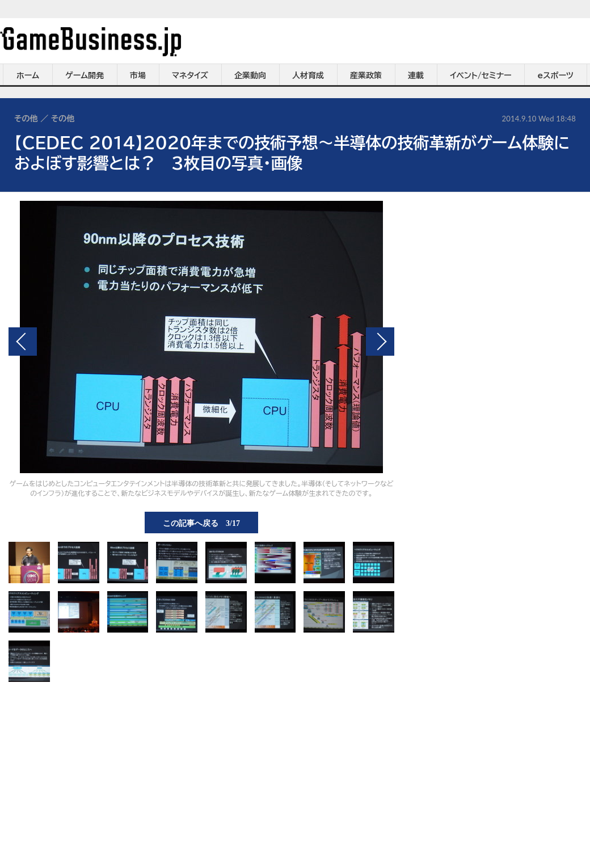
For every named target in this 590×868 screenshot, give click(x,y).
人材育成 (308, 75)
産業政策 (366, 75)
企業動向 (250, 75)
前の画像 (23, 342)
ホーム (28, 75)
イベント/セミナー (481, 75)
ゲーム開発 (85, 75)
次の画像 (380, 342)
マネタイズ (190, 75)
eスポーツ (556, 75)
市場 (138, 75)
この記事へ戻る (201, 523)
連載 (416, 75)
